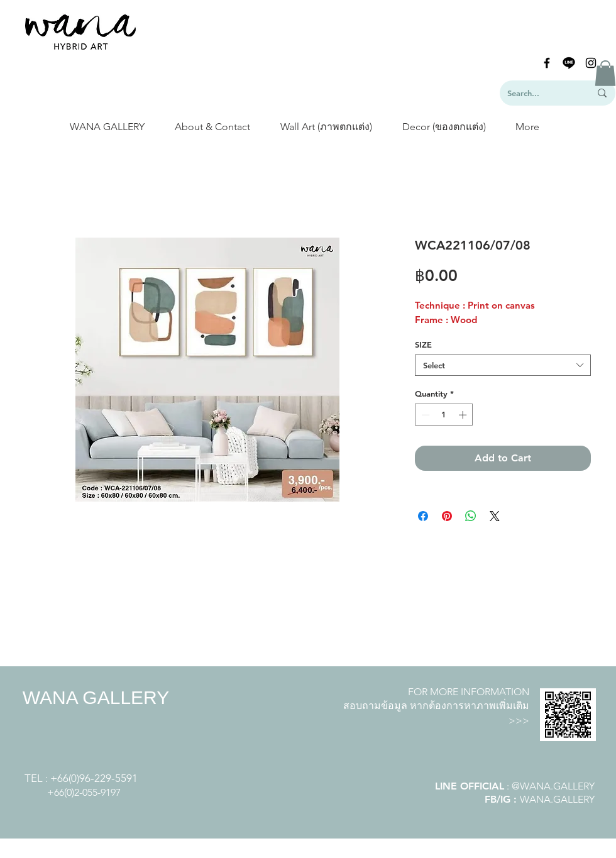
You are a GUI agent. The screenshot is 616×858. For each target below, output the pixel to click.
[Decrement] (424, 415)
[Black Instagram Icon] (591, 63)
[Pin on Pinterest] (447, 516)
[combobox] (503, 365)
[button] (605, 73)
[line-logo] (569, 63)
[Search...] (539, 93)
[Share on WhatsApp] (471, 516)
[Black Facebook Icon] (547, 63)
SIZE (423, 344)
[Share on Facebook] (423, 516)
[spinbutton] (444, 415)
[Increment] (464, 415)
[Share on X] (495, 516)
